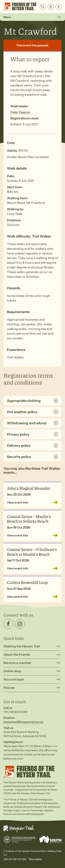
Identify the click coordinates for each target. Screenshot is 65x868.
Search (43, 7)
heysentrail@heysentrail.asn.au (23, 722)
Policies (9, 688)
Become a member (17, 663)
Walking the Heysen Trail (22, 646)
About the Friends (17, 655)
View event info (18, 502)
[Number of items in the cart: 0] (58, 7)
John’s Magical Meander (29, 488)
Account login (14, 679)
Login (51, 7)
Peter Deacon (20, 112)
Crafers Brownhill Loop (27, 582)
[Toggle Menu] (59, 17)
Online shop (12, 671)
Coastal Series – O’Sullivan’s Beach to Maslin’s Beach (32, 552)
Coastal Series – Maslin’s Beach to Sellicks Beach (29, 519)
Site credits (35, 859)
